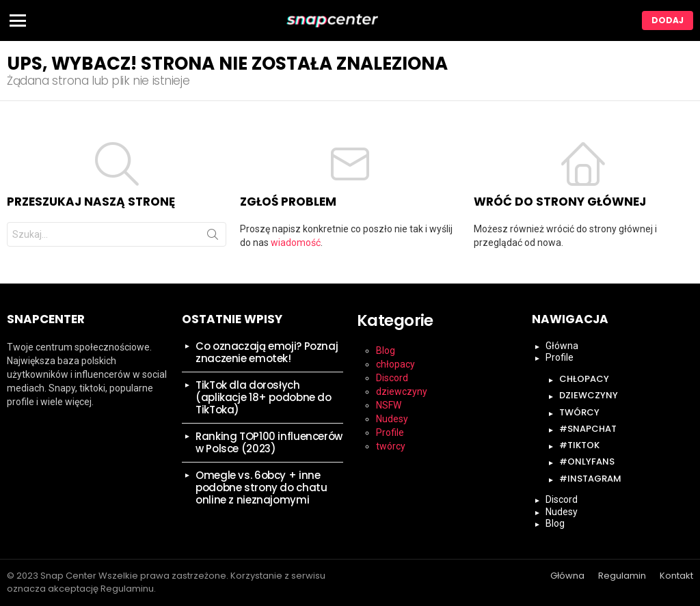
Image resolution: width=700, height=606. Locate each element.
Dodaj (668, 20)
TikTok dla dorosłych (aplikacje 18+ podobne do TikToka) (264, 397)
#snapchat (588, 429)
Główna (562, 346)
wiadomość (296, 243)
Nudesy (392, 419)
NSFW (389, 405)
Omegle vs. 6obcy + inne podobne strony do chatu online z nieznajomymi (261, 487)
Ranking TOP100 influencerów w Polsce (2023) (269, 442)
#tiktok (579, 445)
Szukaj (213, 237)
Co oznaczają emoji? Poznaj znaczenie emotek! (267, 352)
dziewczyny (402, 391)
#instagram (590, 479)
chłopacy (395, 364)
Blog (386, 350)
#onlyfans (587, 462)
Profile (390, 432)
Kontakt (676, 576)
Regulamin (622, 576)
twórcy (391, 446)
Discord (392, 378)
